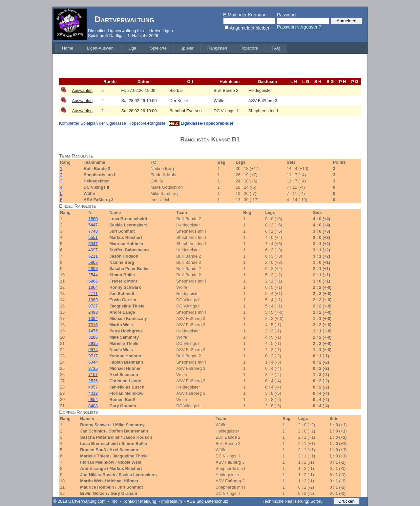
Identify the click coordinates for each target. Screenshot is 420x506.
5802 (93, 262)
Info (114, 501)
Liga (132, 48)
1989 (93, 300)
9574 (93, 350)
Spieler (187, 48)
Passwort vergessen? (299, 27)
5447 (93, 225)
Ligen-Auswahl (101, 48)
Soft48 (316, 501)
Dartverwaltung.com (87, 501)
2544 (93, 275)
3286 (93, 337)
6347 (93, 244)
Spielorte (158, 48)
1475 (93, 331)
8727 (93, 306)
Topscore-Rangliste (148, 123)
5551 (93, 237)
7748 (93, 231)
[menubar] (171, 48)
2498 (93, 312)
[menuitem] (68, 48)
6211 (93, 256)
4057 (93, 387)
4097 (93, 250)
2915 (93, 343)
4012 (93, 393)
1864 (93, 287)
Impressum (171, 501)
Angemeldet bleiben (250, 28)
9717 (93, 356)
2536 (93, 381)
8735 (93, 368)
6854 (93, 400)
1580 (93, 219)
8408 (93, 406)
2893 (93, 269)
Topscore (249, 48)
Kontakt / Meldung (139, 501)
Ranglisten (217, 48)
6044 (93, 362)
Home (68, 48)
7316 (93, 325)
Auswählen (82, 90)
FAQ (276, 48)
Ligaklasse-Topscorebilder (207, 123)
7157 (93, 375)
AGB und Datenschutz (208, 501)
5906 (93, 281)
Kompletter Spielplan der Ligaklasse (93, 123)
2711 (93, 294)
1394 (93, 318)
